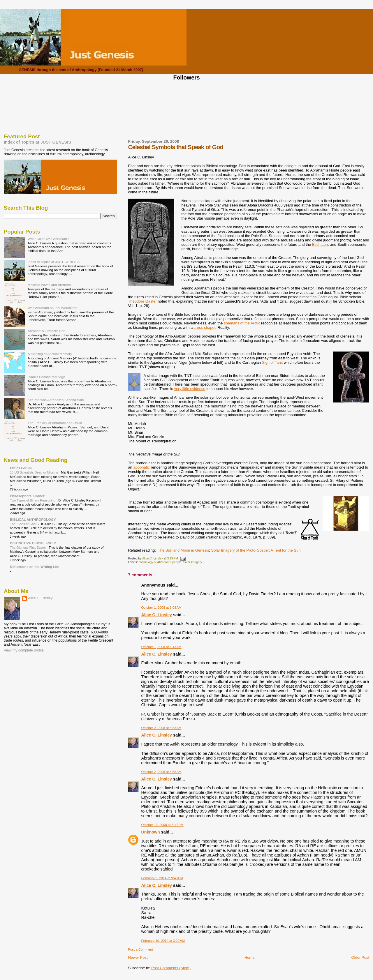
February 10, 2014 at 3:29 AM (163, 941)
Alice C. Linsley (156, 615)
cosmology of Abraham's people (160, 562)
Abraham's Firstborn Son (46, 331)
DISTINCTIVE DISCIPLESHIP (33, 543)
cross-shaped (205, 327)
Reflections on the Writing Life (35, 567)
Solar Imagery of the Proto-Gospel (240, 550)
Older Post (360, 957)
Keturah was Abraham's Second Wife (56, 400)
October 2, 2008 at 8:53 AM (161, 728)
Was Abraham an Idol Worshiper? (53, 308)
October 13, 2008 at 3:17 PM (162, 825)
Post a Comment (140, 949)
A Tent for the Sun (285, 550)
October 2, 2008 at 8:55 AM (161, 772)
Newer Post (138, 957)
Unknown (150, 832)
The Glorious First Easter (28, 548)
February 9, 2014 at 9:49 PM (162, 878)
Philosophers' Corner (27, 496)
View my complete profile (24, 650)
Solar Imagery (193, 562)
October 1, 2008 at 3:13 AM (161, 647)
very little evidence (190, 389)
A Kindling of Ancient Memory (50, 354)
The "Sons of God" (24, 524)
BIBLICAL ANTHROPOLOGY (33, 519)
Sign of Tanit (272, 362)
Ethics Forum (21, 468)
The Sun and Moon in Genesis (184, 550)
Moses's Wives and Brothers (49, 285)
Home (250, 957)
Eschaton (320, 244)
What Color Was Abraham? (48, 239)
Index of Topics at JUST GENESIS (37, 142)
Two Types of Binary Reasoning (33, 500)
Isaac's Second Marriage (46, 377)
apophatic (141, 467)
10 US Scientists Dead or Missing (34, 472)
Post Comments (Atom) (171, 968)
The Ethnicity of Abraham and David (55, 423)
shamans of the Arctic (242, 323)
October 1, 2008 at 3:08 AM (161, 608)
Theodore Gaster (142, 301)
